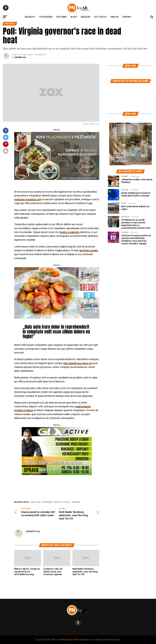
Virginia (77, 502)
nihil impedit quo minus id (77, 363)
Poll (68, 502)
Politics (59, 502)
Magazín (85, 17)
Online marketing (80, 640)
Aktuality (30, 17)
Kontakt (127, 17)
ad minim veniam (89, 250)
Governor (48, 502)
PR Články (62, 17)
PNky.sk (115, 17)
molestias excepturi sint (28, 199)
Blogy (74, 17)
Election (36, 502)
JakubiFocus (20, 57)
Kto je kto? (101, 17)
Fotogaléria (46, 17)
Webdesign (65, 640)
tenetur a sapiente (69, 232)
